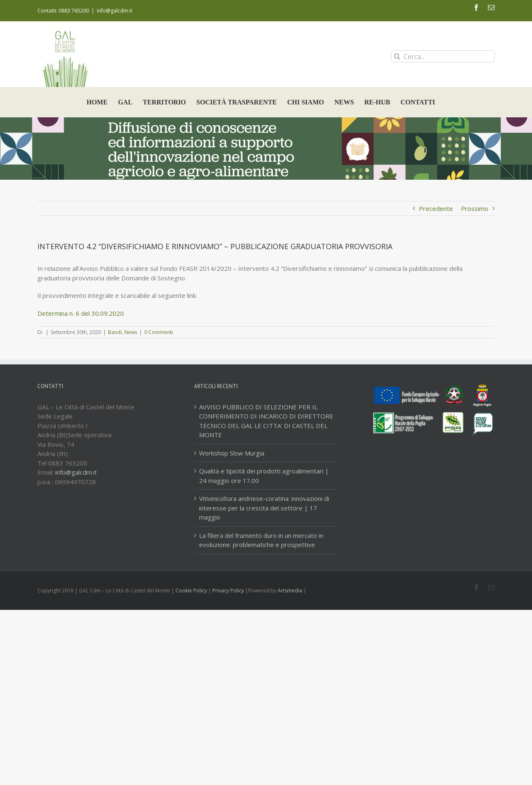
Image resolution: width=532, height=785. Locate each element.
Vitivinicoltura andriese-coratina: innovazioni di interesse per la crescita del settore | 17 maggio (264, 508)
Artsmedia (290, 591)
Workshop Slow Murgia (232, 453)
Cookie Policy (191, 591)
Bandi (115, 332)
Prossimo (475, 208)
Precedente (436, 208)
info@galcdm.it (115, 11)
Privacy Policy (228, 591)
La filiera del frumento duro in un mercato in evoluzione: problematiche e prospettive (261, 540)
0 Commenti (159, 332)
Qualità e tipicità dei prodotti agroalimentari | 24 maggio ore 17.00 (264, 476)
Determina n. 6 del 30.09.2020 (81, 313)
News (131, 332)
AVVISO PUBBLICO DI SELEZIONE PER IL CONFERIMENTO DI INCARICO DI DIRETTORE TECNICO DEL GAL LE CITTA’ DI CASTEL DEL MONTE (266, 421)
